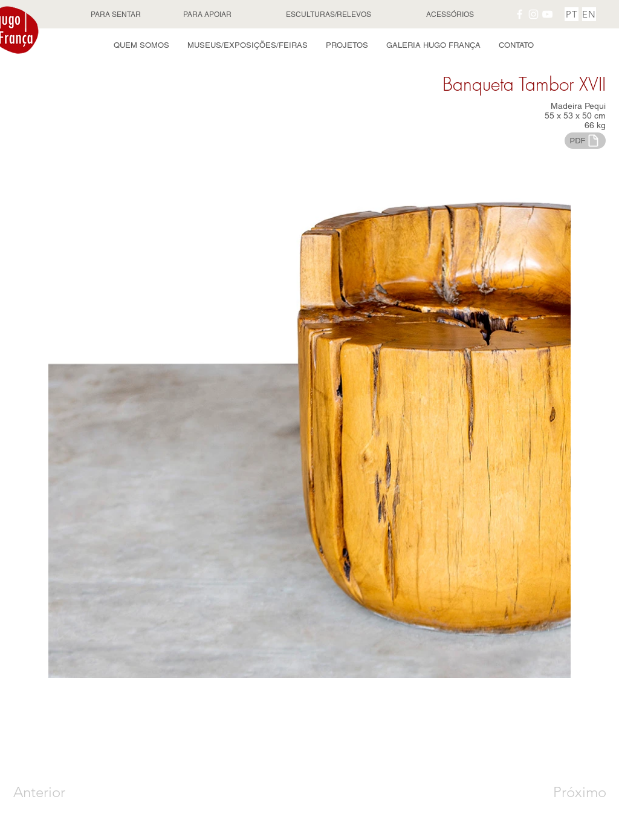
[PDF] (585, 141)
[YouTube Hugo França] (547, 14)
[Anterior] (57, 792)
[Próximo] (566, 792)
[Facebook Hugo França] (520, 14)
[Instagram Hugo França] (533, 14)
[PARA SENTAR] (117, 15)
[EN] (589, 14)
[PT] (572, 14)
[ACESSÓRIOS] (451, 15)
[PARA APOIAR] (209, 15)
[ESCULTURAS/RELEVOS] (330, 15)
